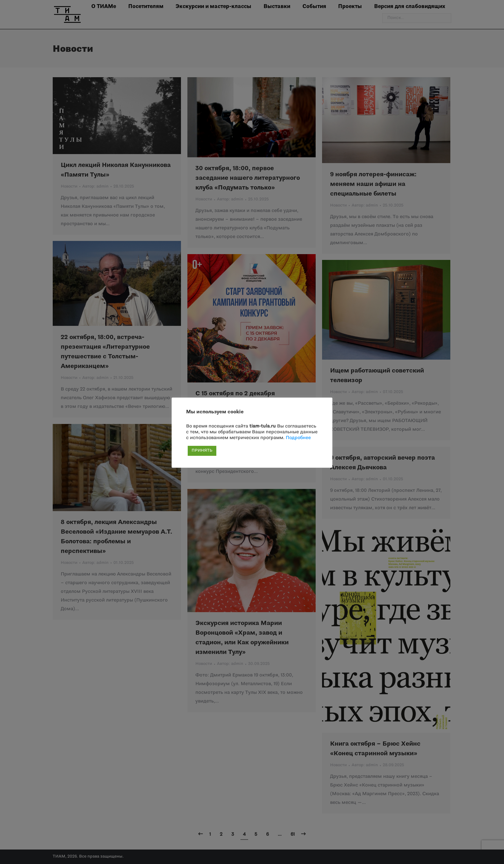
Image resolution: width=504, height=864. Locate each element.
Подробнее (298, 438)
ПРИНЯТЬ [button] (202, 451)
